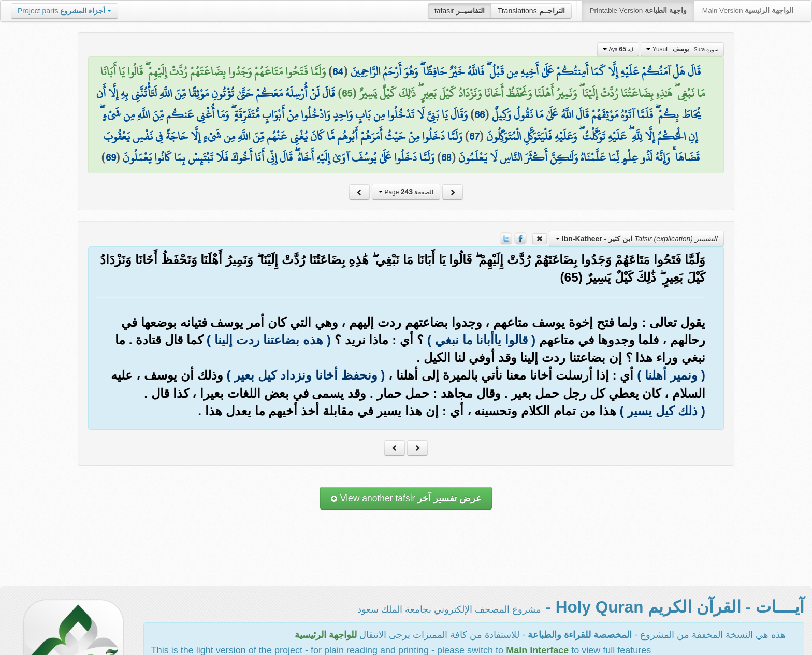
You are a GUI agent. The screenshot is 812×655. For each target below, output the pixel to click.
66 (480, 114)
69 (111, 157)
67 (474, 136)
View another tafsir (406, 498)
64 (338, 71)
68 (446, 157)
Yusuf (682, 49)
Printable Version (638, 11)
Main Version (748, 11)
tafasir (460, 11)
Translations (531, 11)
